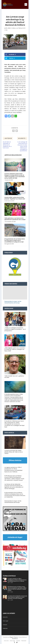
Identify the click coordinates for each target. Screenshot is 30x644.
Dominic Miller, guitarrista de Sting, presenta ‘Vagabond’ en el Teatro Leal (15, 198)
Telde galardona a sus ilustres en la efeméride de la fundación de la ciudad (15, 219)
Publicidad (5, 628)
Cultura (14, 28)
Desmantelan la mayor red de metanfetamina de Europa (13, 302)
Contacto (5, 625)
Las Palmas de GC (21, 28)
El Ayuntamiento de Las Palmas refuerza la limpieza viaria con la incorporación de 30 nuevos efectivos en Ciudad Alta (15, 495)
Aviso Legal (5, 621)
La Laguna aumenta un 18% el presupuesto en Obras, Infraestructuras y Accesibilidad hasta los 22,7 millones (13, 470)
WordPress (15, 639)
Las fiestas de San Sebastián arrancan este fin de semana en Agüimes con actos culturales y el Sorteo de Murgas (14, 486)
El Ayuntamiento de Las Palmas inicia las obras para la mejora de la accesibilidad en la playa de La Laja (15, 240)
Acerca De (5, 617)
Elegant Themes (14, 637)
